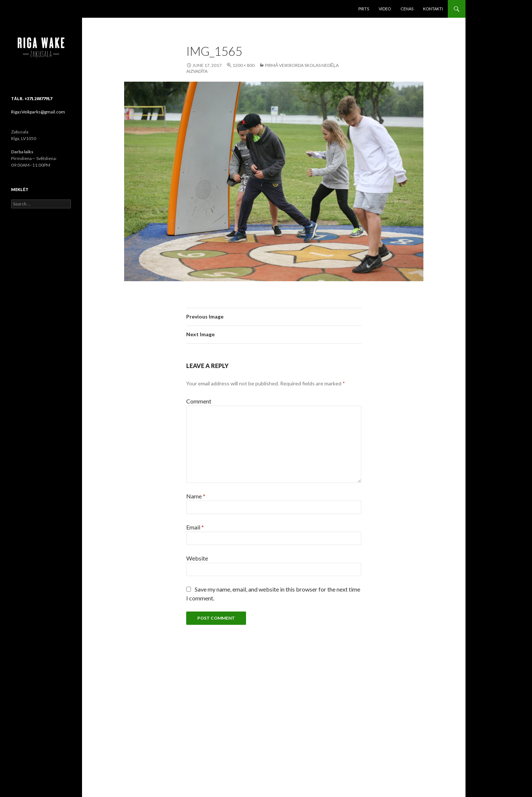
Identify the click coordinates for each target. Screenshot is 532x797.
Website (197, 558)
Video (385, 9)
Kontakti (433, 9)
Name (196, 496)
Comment (199, 401)
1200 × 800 (243, 65)
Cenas (407, 9)
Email (195, 527)
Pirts (364, 9)
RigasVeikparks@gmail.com (38, 112)
